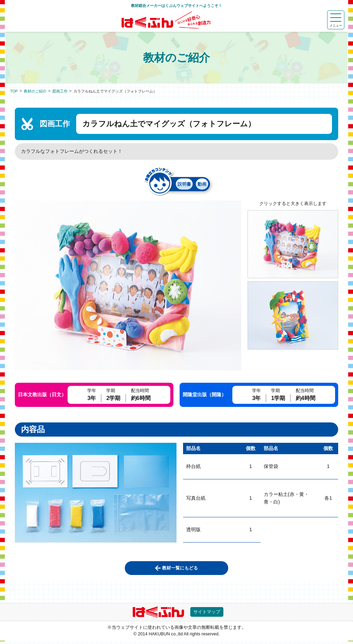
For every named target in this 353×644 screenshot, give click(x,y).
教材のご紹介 (35, 91)
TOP (14, 91)
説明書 (179, 185)
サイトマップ (209, 615)
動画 (209, 185)
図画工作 (60, 91)
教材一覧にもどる (180, 570)
